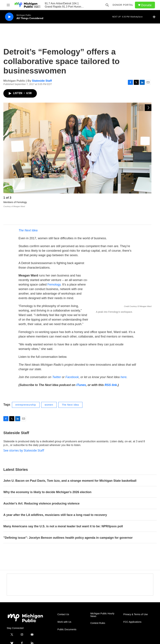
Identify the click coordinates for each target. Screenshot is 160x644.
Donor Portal (123, 5)
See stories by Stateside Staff (24, 435)
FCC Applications (132, 607)
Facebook (72, 362)
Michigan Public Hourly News (102, 599)
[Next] (148, 199)
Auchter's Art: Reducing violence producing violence (41, 488)
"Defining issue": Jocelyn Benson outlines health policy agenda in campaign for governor (68, 522)
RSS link (111, 370)
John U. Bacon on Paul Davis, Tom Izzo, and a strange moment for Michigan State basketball (70, 465)
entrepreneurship (26, 389)
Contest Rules (98, 608)
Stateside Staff (42, 81)
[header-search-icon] (107, 5)
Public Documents (67, 614)
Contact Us (63, 599)
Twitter (57, 362)
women (49, 389)
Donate (146, 5)
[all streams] (155, 17)
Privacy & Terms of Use (136, 599)
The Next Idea (28, 215)
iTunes (81, 370)
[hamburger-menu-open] (8, 5)
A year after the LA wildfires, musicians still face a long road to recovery (55, 499)
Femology (54, 269)
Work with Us (64, 607)
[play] (9, 17)
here (123, 362)
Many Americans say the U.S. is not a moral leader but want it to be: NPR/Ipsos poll (63, 511)
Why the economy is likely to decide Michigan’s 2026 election (47, 477)
